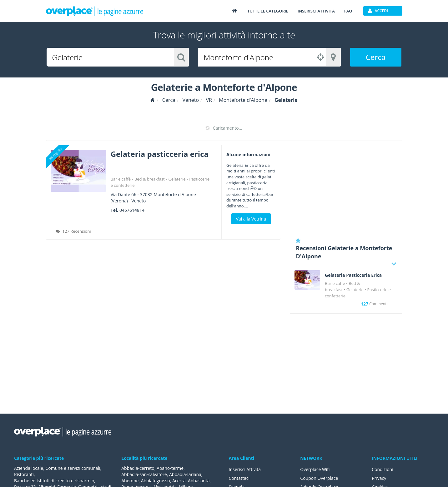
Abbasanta (199, 481)
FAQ (348, 11)
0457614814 (132, 210)
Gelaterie (177, 179)
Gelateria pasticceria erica (160, 154)
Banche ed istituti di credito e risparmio (54, 481)
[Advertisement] (346, 189)
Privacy (379, 478)
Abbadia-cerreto (138, 468)
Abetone (130, 481)
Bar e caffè (121, 179)
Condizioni (383, 469)
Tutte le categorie (268, 11)
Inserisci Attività (245, 469)
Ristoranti (24, 474)
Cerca (376, 57)
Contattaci (239, 478)
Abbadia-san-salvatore (144, 474)
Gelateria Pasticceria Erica (353, 275)
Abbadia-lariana (185, 474)
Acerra (179, 481)
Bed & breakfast (150, 179)
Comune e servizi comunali (73, 468)
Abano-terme (170, 468)
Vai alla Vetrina (251, 219)
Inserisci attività (316, 11)
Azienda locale (29, 468)
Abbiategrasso (156, 481)
